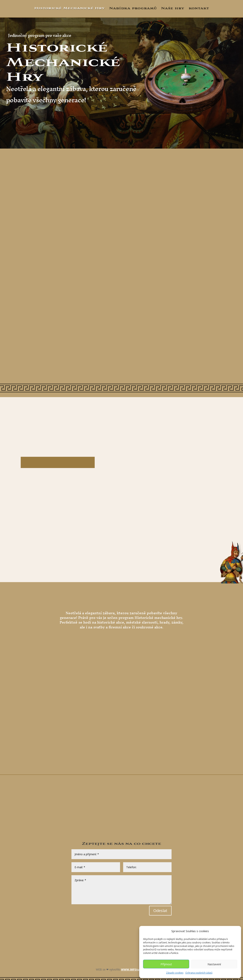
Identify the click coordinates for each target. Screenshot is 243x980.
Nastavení (214, 964)
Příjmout (166, 964)
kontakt (199, 8)
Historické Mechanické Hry (70, 8)
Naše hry (173, 8)
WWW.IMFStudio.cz (134, 969)
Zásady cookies (175, 973)
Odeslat (160, 911)
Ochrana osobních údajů (199, 973)
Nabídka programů (133, 8)
